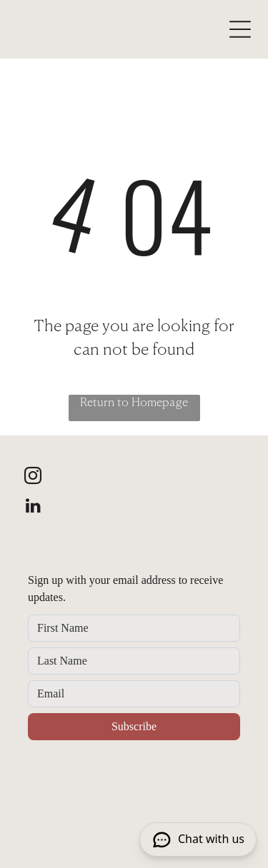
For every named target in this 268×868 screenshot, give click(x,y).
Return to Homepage (134, 403)
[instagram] (33, 478)
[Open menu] (240, 29)
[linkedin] (33, 507)
